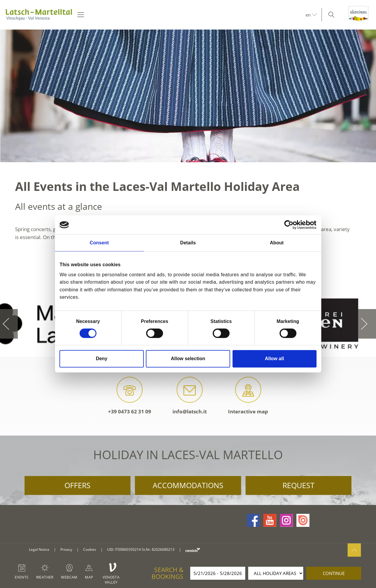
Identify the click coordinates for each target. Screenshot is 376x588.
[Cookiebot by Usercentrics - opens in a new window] (291, 225)
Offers (78, 485)
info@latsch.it (190, 396)
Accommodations (188, 485)
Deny (102, 359)
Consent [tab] (99, 243)
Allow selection (188, 359)
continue (334, 573)
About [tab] (277, 243)
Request (298, 485)
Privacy (66, 549)
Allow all (274, 359)
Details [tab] (188, 243)
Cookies (90, 549)
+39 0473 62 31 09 (130, 396)
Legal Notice (39, 549)
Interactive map (248, 396)
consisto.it (193, 550)
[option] (188, 96)
